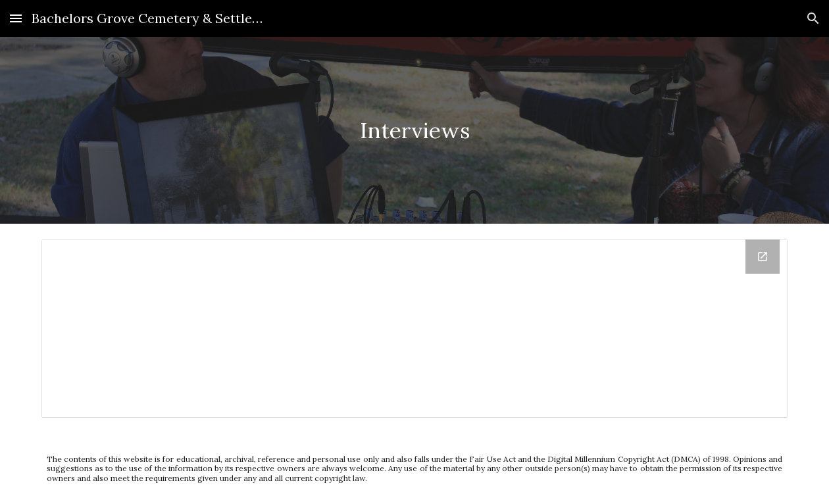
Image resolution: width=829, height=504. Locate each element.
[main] (415, 131)
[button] (16, 18)
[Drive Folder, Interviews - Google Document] (415, 329)
